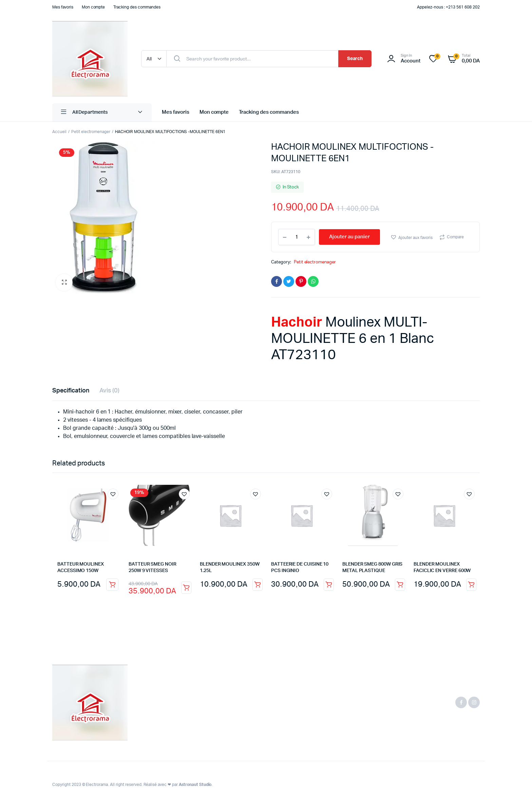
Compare (455, 237)
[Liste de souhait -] (438, 57)
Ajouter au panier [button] (112, 585)
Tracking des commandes (137, 7)
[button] (64, 282)
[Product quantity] (297, 237)
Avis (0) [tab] (110, 391)
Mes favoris (63, 7)
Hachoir (297, 323)
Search (355, 59)
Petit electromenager (91, 132)
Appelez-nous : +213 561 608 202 (448, 7)
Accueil (59, 132)
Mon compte (93, 7)
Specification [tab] (71, 391)
